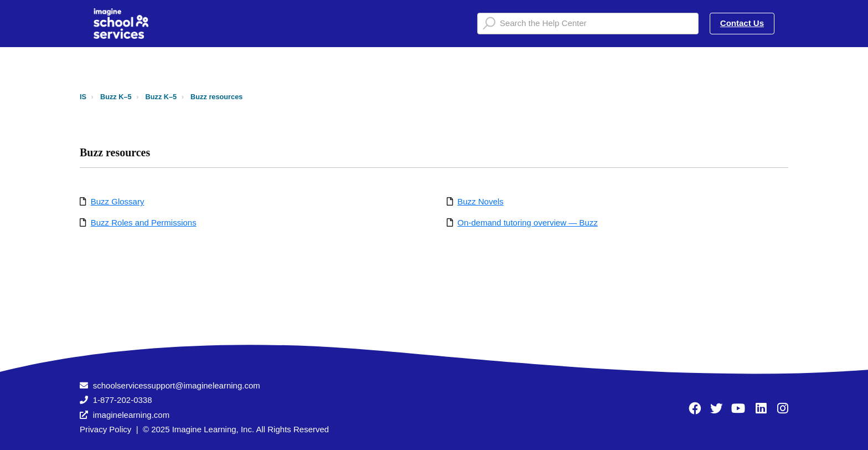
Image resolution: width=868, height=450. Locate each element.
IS (83, 97)
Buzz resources (216, 97)
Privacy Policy (105, 429)
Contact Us (742, 23)
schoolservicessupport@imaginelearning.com (177, 385)
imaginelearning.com (131, 415)
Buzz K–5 (116, 97)
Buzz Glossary (118, 201)
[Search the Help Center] (588, 24)
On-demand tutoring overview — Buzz (527, 223)
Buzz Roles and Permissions (144, 223)
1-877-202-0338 (123, 400)
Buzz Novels (480, 201)
